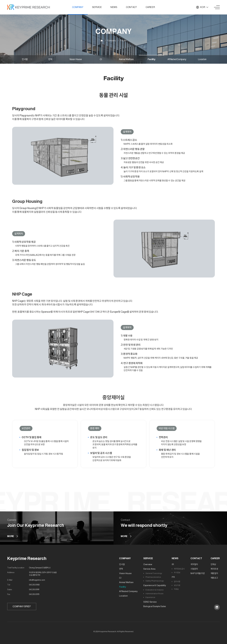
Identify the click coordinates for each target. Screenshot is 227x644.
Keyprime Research (27, 558)
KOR (202, 7)
